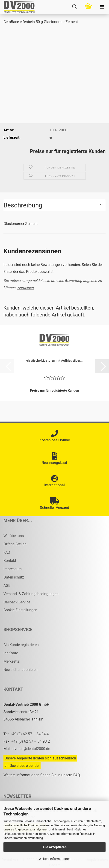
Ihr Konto (11, 653)
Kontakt (10, 561)
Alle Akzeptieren (54, 847)
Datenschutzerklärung (28, 838)
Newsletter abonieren (21, 670)
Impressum (13, 569)
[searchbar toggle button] (74, 7)
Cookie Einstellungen (20, 610)
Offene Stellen (15, 544)
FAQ (7, 552)
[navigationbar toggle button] (102, 7)
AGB (7, 586)
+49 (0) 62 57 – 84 (27, 741)
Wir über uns (14, 536)
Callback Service (17, 602)
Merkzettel (12, 661)
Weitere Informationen (55, 859)
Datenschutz (14, 577)
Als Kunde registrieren (21, 645)
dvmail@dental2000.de (31, 749)
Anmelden (25, 288)
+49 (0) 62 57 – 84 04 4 (29, 734)
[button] (102, 366)
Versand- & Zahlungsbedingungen (31, 594)
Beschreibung (23, 205)
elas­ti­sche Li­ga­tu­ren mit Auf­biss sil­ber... (54, 360)
